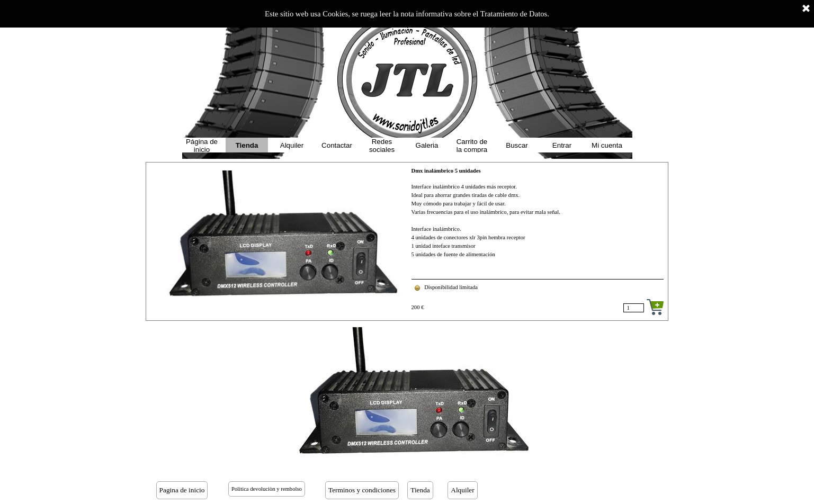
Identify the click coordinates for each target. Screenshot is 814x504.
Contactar (337, 145)
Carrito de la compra (472, 146)
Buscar (517, 145)
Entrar (562, 145)
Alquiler (292, 145)
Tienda (247, 145)
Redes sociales (382, 146)
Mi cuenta (607, 145)
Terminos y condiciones (362, 490)
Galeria (427, 145)
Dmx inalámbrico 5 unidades (446, 171)
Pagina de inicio (182, 490)
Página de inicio (202, 146)
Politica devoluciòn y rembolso (267, 489)
